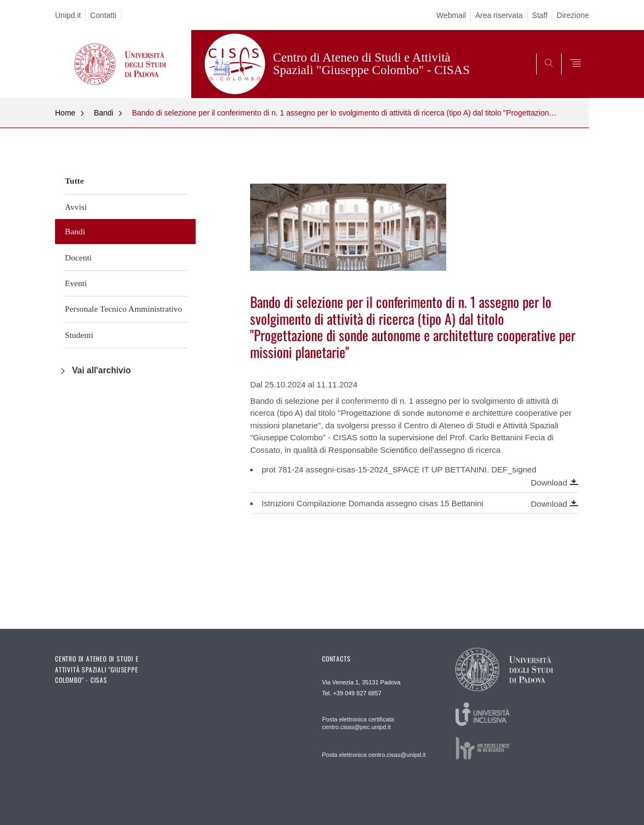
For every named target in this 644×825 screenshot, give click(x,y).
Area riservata (499, 15)
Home (65, 113)
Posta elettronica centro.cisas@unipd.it (374, 755)
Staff (540, 15)
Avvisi (76, 207)
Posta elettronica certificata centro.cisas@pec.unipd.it (358, 723)
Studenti (79, 335)
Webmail (451, 15)
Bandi (104, 113)
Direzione (573, 15)
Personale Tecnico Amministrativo (123, 309)
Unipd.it (68, 15)
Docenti (78, 257)
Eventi (76, 283)
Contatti (103, 15)
